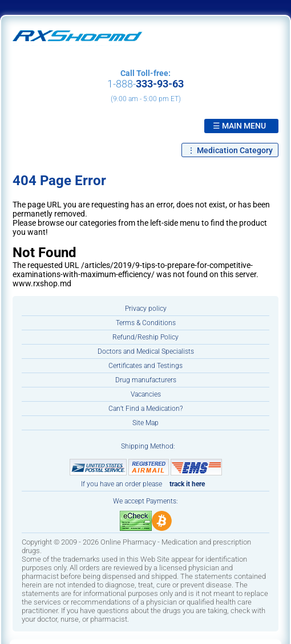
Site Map (145, 423)
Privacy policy (146, 309)
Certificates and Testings (145, 366)
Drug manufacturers (146, 380)
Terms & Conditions (146, 323)
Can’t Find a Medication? (145, 409)
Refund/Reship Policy (145, 337)
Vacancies (146, 394)
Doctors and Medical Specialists (146, 351)
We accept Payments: (145, 501)
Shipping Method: (148, 446)
